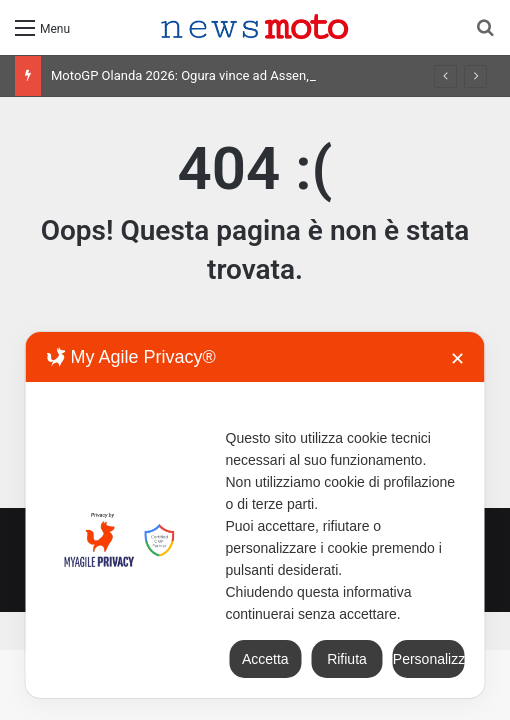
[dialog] (255, 515)
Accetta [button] (265, 659)
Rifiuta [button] (347, 659)
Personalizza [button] (429, 659)
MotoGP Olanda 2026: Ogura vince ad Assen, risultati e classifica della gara (267, 75)
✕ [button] (457, 359)
